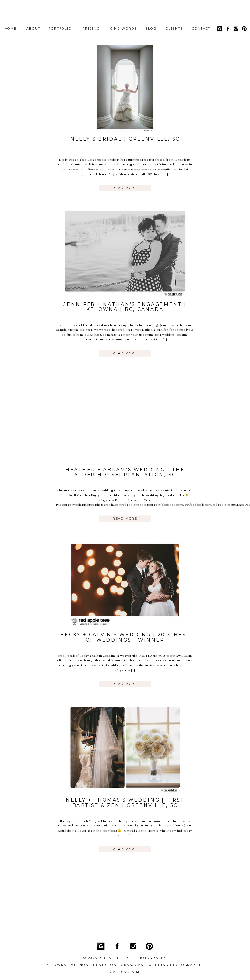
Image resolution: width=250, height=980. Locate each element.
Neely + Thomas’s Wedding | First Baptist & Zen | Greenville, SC (125, 803)
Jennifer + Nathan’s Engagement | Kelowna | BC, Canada (125, 307)
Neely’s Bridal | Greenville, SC (125, 139)
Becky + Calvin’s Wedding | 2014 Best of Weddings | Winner (125, 637)
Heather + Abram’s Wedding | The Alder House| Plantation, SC (125, 472)
